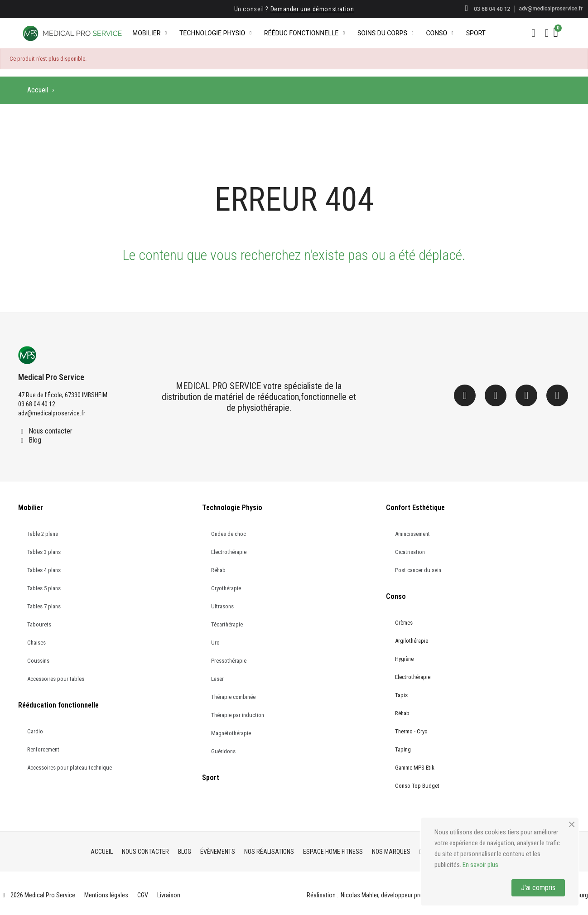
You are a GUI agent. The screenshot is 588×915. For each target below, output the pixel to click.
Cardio (35, 731)
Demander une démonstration (312, 9)
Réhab (218, 570)
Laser (217, 679)
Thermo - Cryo (411, 731)
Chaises (36, 643)
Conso (439, 33)
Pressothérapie (229, 661)
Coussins (38, 661)
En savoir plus (480, 865)
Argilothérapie (412, 641)
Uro (215, 643)
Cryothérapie (226, 588)
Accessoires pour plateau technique (70, 768)
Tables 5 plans (44, 588)
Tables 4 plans (44, 570)
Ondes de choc (229, 534)
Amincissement (412, 534)
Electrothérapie (229, 552)
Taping (403, 749)
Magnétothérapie (231, 733)
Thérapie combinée (233, 697)
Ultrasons (222, 606)
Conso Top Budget (417, 786)
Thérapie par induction (238, 715)
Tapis (401, 695)
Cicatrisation (410, 552)
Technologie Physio (215, 33)
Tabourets (39, 624)
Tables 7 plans (44, 606)
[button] (534, 33)
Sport (476, 33)
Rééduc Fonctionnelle (304, 33)
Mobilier (149, 33)
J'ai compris (538, 888)
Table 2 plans (43, 534)
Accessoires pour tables (56, 679)
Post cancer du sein (418, 570)
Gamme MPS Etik (415, 768)
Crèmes (404, 623)
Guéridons (223, 751)
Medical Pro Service (51, 377)
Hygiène (404, 659)
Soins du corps (385, 33)
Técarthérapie (227, 624)
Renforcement (43, 749)
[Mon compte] (547, 33)
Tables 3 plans (44, 552)
